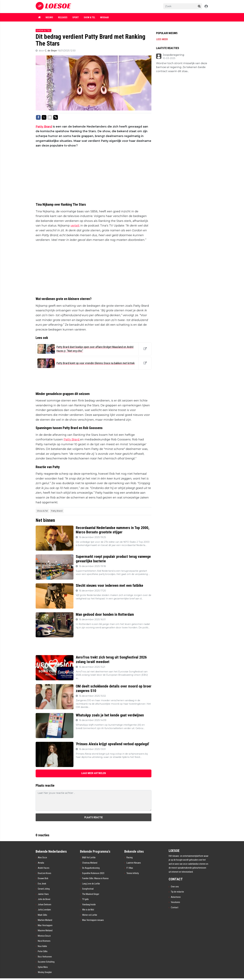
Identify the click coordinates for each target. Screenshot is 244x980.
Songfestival (88, 889)
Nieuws (49, 17)
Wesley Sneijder (45, 972)
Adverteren (176, 897)
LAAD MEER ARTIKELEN (94, 773)
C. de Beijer (51, 51)
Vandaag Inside (89, 904)
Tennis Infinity (133, 873)
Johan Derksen (45, 904)
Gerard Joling (44, 889)
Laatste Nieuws (134, 863)
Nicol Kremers (44, 941)
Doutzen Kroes (45, 873)
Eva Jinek (42, 884)
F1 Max (130, 868)
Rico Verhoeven (45, 957)
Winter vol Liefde (90, 915)
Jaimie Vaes (43, 894)
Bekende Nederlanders (51, 851)
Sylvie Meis (43, 967)
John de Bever (44, 899)
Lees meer (162, 39)
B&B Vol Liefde (89, 857)
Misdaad (104, 17)
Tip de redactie (177, 892)
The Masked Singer (91, 894)
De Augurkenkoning (91, 868)
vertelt (75, 226)
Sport (76, 17)
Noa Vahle (42, 946)
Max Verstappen (45, 925)
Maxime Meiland (45, 930)
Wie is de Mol (88, 910)
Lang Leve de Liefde (91, 884)
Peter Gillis (43, 951)
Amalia (41, 863)
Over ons (175, 887)
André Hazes (44, 868)
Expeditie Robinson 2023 (93, 873)
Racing (130, 857)
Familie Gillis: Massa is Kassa (95, 878)
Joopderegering (173, 55)
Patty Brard (44, 127)
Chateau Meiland (90, 863)
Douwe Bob (43, 878)
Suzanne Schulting (46, 962)
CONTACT (176, 879)
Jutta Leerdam (44, 910)
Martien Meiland (45, 920)
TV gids (85, 899)
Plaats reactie (94, 817)
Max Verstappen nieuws (93, 920)
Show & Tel (89, 17)
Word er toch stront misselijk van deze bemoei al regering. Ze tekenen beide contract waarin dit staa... (182, 67)
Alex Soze (42, 857)
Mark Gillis (42, 915)
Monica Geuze (44, 936)
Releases (63, 17)
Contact (175, 907)
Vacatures (175, 902)
